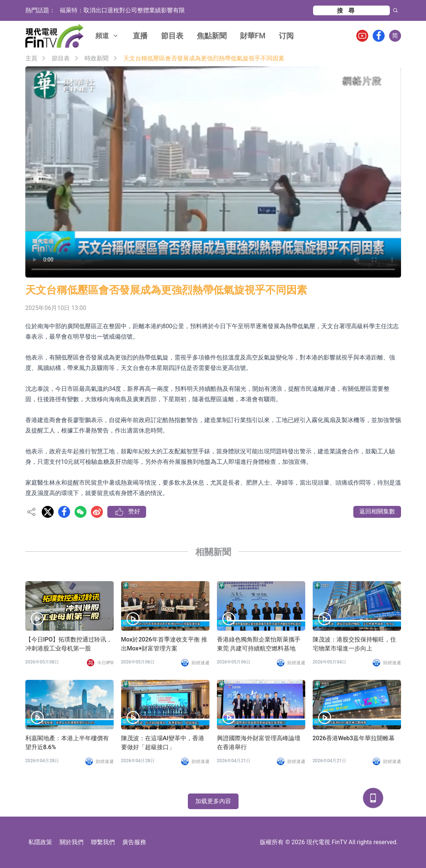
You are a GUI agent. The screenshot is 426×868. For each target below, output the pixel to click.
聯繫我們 (103, 842)
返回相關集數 (377, 511)
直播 (140, 36)
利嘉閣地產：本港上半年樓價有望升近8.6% (67, 743)
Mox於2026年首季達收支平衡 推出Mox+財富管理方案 (164, 644)
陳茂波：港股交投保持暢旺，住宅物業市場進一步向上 (354, 644)
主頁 (31, 58)
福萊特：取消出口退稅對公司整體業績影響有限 (122, 10)
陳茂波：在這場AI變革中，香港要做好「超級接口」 (163, 743)
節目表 (172, 36)
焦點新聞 (212, 36)
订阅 (286, 36)
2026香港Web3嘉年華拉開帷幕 (354, 738)
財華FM (253, 36)
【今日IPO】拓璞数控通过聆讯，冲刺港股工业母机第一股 (69, 644)
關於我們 (72, 842)
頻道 (107, 36)
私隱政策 (40, 842)
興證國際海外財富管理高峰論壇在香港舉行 (259, 743)
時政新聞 (97, 58)
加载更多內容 (213, 801)
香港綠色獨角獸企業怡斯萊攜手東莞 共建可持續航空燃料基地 (259, 644)
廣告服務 (134, 842)
